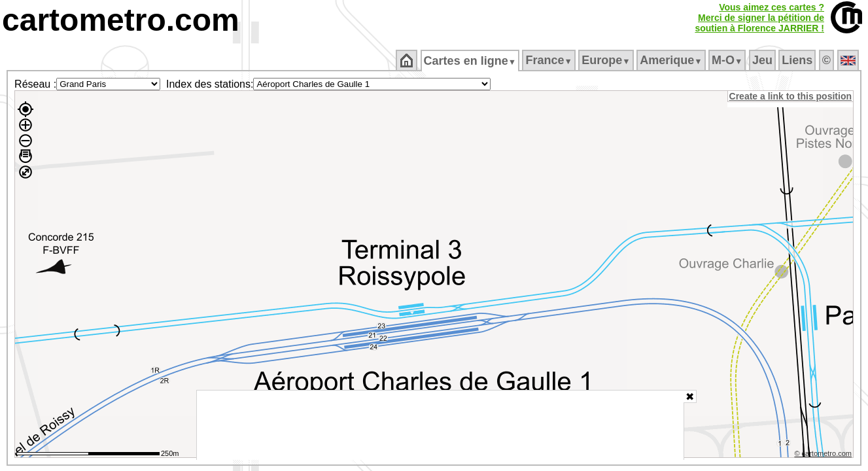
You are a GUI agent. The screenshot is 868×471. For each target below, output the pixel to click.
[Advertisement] (440, 425)
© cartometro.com (824, 455)
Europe (607, 60)
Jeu (763, 60)
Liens (798, 60)
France (550, 60)
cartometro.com (121, 20)
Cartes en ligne (471, 61)
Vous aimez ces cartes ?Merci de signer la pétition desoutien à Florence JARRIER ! (759, 18)
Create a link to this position (791, 96)
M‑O (728, 60)
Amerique (672, 60)
